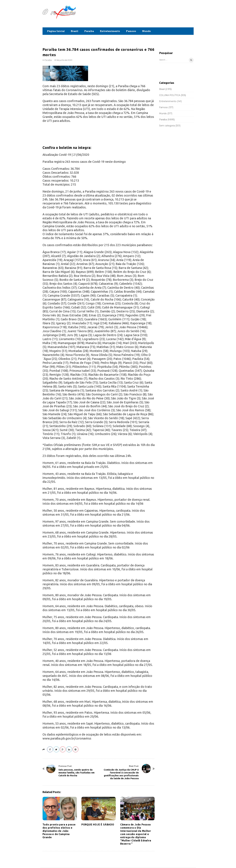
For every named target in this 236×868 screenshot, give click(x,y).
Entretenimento (110, 31)
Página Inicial (56, 31)
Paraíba (89, 31)
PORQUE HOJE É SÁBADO (98, 825)
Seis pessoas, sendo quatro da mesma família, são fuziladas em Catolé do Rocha (76, 773)
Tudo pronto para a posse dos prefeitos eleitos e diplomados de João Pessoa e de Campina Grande (59, 831)
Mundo (146, 31)
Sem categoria (167, 126)
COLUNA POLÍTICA (170, 95)
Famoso (131, 31)
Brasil (74, 31)
